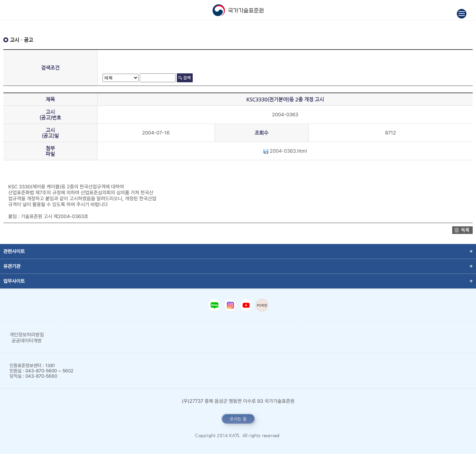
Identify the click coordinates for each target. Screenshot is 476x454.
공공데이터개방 (27, 341)
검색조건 (50, 68)
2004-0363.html (285, 151)
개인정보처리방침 (27, 335)
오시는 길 (238, 419)
